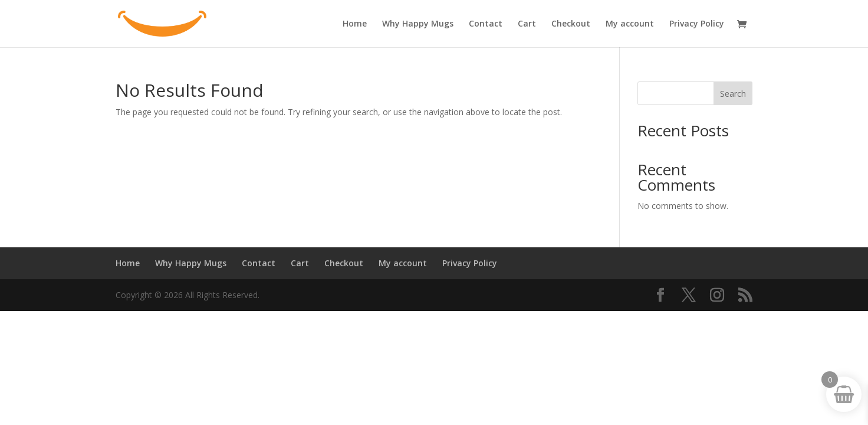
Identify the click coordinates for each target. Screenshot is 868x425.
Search (733, 94)
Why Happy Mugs (418, 24)
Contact (486, 24)
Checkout (571, 24)
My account (630, 24)
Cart (527, 24)
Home (355, 24)
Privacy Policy (697, 24)
